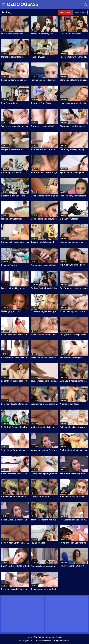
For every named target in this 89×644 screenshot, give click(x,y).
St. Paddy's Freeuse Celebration (15, 427)
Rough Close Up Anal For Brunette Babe (15, 520)
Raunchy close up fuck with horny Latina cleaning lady (45, 381)
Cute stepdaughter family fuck (45, 311)
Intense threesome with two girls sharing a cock (45, 520)
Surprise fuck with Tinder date (15, 589)
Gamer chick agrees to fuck (43, 265)
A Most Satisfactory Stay (42, 34)
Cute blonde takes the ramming (74, 427)
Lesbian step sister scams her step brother (45, 404)
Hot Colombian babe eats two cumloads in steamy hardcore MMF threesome (74, 520)
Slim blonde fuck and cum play (15, 450)
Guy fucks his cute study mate (74, 288)
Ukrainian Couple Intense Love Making (15, 404)
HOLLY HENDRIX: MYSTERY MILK (74, 566)
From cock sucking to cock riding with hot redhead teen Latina (15, 288)
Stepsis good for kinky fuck (43, 589)
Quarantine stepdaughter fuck (44, 473)
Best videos (65, 12)
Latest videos (80, 12)
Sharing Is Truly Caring (41, 103)
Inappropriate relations (12, 149)
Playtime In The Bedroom (13, 196)
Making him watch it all (12, 219)
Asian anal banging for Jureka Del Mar (45, 450)
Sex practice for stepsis (71, 358)
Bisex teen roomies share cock (74, 126)
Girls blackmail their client (13, 497)
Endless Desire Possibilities (44, 288)
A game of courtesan (70, 404)
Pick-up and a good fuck (71, 242)
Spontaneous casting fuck (72, 173)
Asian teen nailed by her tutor (15, 335)
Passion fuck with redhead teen (74, 57)
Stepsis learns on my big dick (44, 196)
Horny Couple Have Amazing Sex (45, 358)
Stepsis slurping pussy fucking (45, 219)
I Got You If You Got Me (70, 34)
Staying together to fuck (12, 57)
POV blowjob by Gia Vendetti (73, 543)
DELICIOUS (14, 4)
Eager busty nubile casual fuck (15, 381)
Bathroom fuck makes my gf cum (45, 173)
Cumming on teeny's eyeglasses (74, 149)
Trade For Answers (40, 57)
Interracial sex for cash (12, 34)
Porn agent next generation (43, 566)
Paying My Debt (38, 543)
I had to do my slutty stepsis (73, 196)
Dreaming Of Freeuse (11, 173)
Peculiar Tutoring (9, 265)
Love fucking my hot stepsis (73, 103)
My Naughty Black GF (11, 311)
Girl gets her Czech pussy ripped (74, 335)
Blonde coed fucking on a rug (74, 80)
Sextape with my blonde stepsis (15, 80)
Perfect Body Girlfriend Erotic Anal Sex (15, 543)
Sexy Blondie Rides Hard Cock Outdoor (15, 358)
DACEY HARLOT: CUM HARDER (15, 566)
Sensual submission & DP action (45, 335)
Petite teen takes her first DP (14, 473)
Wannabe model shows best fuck (74, 497)
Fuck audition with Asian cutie (74, 450)
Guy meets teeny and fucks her (45, 126)
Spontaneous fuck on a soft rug (45, 149)
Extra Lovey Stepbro (69, 219)
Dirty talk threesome (40, 497)
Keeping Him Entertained (42, 242)
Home (30, 637)
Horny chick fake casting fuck (15, 242)
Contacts (50, 637)
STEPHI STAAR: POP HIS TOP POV (74, 265)
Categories (39, 637)
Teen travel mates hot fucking (15, 126)
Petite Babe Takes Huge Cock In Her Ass (74, 473)
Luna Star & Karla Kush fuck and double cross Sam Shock (74, 381)
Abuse (59, 637)
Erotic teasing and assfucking (74, 311)
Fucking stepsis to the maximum (45, 80)
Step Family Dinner (10, 103)
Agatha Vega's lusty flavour (43, 427)
